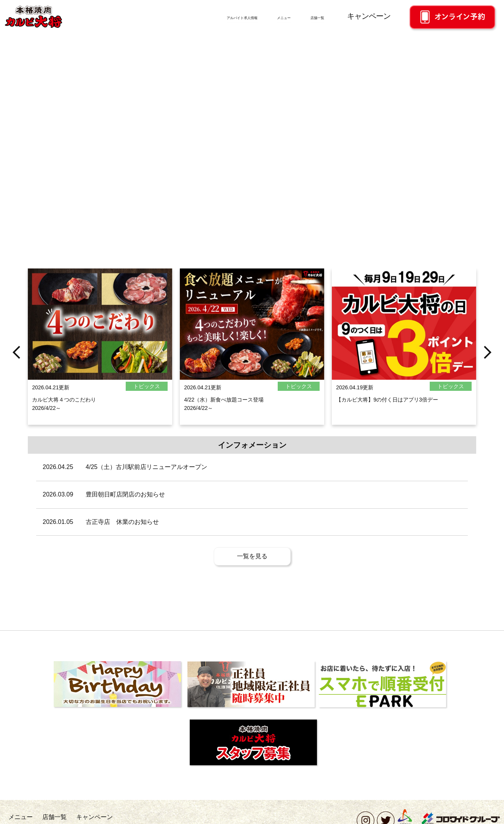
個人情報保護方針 (133, 816)
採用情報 (18, 816)
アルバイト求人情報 (183, 16)
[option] (100, 384)
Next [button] (488, 384)
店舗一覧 (309, 16)
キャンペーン (369, 16)
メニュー (256, 16)
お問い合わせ (85, 816)
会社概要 (45, 816)
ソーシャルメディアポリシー (190, 816)
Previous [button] (16, 384)
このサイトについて (250, 816)
